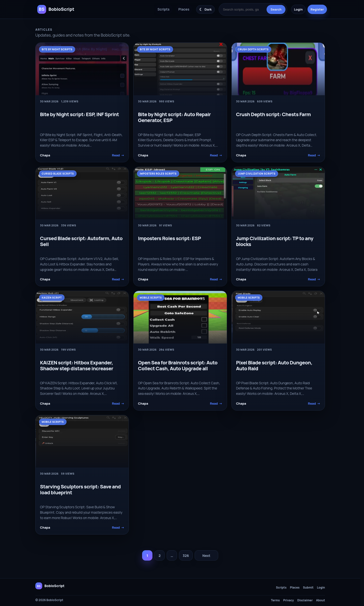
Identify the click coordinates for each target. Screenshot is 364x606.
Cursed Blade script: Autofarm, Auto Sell (81, 241)
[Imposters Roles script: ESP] (180, 193)
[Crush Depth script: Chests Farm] (278, 69)
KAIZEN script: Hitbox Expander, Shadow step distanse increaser (77, 365)
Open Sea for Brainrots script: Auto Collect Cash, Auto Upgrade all (178, 365)
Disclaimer (305, 600)
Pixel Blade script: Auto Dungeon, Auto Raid (274, 365)
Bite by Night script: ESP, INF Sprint (80, 114)
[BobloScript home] (50, 586)
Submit (308, 588)
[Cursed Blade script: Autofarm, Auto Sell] (82, 193)
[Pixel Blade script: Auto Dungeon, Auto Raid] (278, 317)
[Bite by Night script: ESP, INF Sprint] (82, 69)
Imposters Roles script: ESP (169, 238)
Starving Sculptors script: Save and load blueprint (80, 489)
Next (206, 556)
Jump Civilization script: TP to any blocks (275, 241)
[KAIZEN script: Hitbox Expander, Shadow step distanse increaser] (82, 317)
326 (186, 556)
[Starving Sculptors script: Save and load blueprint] (82, 441)
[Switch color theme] (205, 9)
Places (184, 9)
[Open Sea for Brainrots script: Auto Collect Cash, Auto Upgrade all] (180, 317)
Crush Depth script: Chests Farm (273, 114)
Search (276, 9)
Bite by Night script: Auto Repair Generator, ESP (174, 117)
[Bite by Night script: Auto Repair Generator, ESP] (180, 69)
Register (317, 9)
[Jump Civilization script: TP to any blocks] (278, 193)
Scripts (164, 9)
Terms (275, 600)
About (321, 600)
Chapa (45, 155)
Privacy (289, 600)
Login (298, 9)
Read (118, 155)
